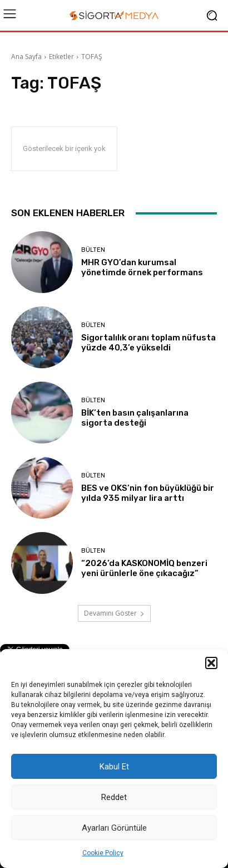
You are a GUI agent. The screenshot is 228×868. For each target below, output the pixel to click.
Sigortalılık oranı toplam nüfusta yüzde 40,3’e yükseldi (148, 343)
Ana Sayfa (26, 57)
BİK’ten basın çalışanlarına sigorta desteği (135, 418)
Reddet (114, 797)
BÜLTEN (93, 250)
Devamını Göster (114, 613)
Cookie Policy (103, 853)
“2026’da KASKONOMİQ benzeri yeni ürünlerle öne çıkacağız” (144, 568)
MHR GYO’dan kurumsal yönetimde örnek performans (142, 267)
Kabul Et (114, 767)
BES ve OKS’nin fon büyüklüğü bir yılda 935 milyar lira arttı (148, 493)
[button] (211, 663)
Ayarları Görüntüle (114, 828)
